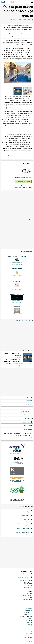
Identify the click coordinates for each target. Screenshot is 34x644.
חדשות (30, 397)
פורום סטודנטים (28, 610)
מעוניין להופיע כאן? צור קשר (24, 320)
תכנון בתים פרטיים (13, 25)
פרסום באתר (29, 633)
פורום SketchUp (28, 614)
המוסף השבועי (28, 422)
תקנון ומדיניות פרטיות (26, 629)
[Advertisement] (17, 204)
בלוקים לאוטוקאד (27, 596)
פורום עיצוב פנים (28, 606)
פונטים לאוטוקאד (27, 600)
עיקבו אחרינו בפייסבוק (25, 577)
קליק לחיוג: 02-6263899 (24, 181)
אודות (31, 631)
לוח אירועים (29, 419)
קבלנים (30, 625)
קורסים (30, 585)
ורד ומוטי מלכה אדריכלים (26, 19)
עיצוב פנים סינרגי (24, 515)
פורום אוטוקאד (28, 612)
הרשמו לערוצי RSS (26, 580)
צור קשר (30, 635)
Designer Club (28, 587)
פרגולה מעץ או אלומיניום (22, 524)
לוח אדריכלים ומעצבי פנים (25, 408)
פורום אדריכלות (28, 604)
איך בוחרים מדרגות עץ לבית (21, 528)
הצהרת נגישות (28, 637)
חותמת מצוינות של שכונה (22, 532)
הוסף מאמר (28, 438)
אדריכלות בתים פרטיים (25, 25)
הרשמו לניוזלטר (27, 574)
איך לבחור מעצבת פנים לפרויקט (20, 511)
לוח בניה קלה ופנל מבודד (25, 415)
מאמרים (30, 401)
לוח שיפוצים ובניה (27, 412)
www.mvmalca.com (21, 188)
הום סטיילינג (29, 608)
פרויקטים (29, 404)
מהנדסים (30, 623)
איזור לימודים (28, 426)
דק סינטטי (26, 519)
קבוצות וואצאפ (28, 429)
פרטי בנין (30, 593)
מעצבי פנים (29, 621)
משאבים (30, 598)
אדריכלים (30, 618)
